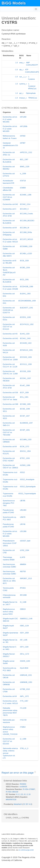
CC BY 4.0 (27, 804)
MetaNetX (18, 804)
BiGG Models (14, 3)
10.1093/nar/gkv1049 (26, 850)
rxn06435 (23, 787)
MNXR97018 (11, 800)
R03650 (23, 784)
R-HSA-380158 (12, 792)
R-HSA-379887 (29, 789)
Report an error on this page (18, 773)
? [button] (35, 772)
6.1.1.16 (27, 794)
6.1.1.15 (20, 794)
